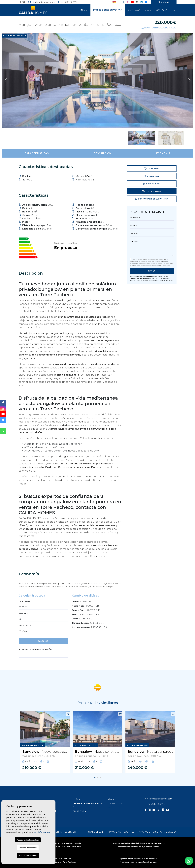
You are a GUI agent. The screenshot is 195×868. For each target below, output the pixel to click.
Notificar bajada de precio (159, 28)
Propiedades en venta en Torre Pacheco (138, 862)
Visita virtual (152, 191)
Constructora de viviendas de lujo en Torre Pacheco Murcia (138, 843)
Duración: (25, 626)
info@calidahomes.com (42, 2)
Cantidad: (25, 601)
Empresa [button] (133, 10)
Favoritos (152, 169)
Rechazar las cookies (28, 855)
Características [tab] (37, 153)
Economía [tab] (163, 153)
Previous (6, 80)
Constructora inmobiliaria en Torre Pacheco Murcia (57, 847)
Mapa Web (144, 832)
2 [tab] (98, 777)
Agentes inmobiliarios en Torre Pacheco (138, 859)
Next (189, 80)
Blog (22, 2)
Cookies (129, 832)
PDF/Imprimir (152, 184)
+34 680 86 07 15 (68, 2)
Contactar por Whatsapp (152, 199)
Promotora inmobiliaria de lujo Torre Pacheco (138, 847)
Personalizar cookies (28, 848)
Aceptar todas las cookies (28, 840)
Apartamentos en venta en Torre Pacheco (57, 862)
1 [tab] (95, 777)
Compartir (152, 176)
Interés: (24, 614)
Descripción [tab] (103, 153)
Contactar (162, 10)
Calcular (43, 641)
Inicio (84, 10)
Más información (42, 832)
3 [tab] (100, 777)
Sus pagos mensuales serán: (36, 649)
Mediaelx (170, 832)
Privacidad (113, 832)
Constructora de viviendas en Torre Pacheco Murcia (57, 843)
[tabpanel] (45, 742)
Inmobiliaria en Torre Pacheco (57, 859)
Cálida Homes (36, 10)
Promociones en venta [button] (107, 10)
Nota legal (96, 832)
